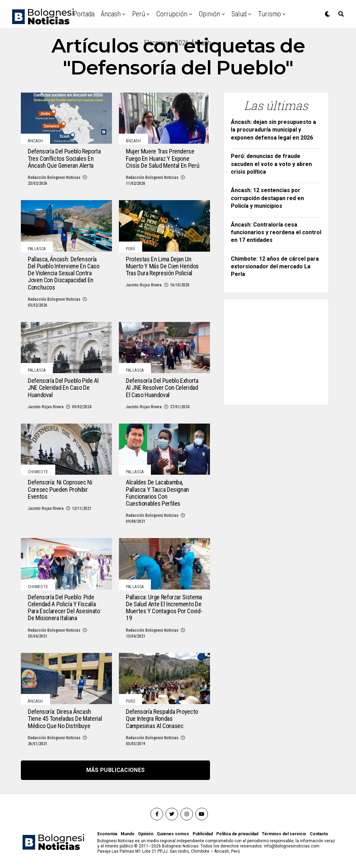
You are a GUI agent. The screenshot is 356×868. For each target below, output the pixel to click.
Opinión (209, 14)
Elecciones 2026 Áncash (177, 43)
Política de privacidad (237, 834)
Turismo (269, 14)
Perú (139, 14)
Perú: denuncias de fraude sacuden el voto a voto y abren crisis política (271, 164)
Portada (84, 14)
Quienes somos (173, 834)
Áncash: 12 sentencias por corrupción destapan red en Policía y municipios (267, 198)
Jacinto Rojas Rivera (144, 285)
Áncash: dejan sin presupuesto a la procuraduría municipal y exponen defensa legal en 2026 (273, 130)
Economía (107, 834)
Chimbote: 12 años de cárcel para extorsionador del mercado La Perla (275, 267)
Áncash (111, 14)
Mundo (128, 834)
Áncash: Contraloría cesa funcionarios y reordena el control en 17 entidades (276, 232)
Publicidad (203, 834)
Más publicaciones (115, 770)
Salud (239, 14)
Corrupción (172, 14)
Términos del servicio (284, 834)
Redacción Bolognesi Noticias (54, 177)
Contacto (319, 834)
